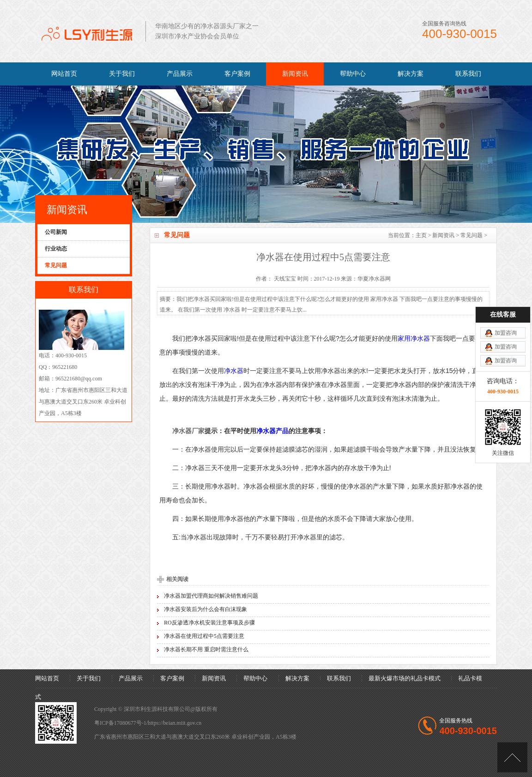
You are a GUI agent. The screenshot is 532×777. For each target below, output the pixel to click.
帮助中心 (353, 74)
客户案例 (237, 74)
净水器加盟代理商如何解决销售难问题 (211, 596)
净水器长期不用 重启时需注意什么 (206, 649)
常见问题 (472, 235)
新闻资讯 (295, 74)
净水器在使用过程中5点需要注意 (204, 636)
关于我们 (122, 74)
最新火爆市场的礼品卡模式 (405, 678)
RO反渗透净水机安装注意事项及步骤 (209, 623)
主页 (421, 235)
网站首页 (64, 74)
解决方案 (411, 74)
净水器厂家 (188, 431)
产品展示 (180, 74)
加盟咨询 (506, 295)
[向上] (512, 757)
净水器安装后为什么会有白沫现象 (206, 609)
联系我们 (468, 74)
